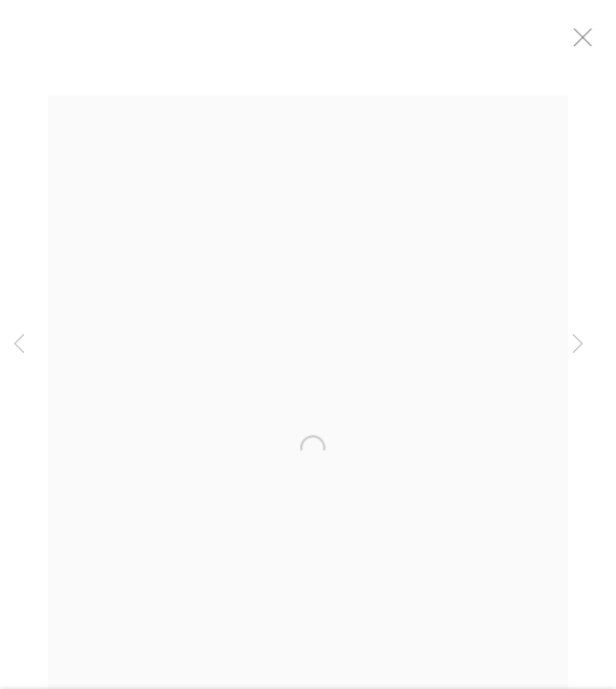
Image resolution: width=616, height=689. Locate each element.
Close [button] (596, 43)
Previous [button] (19, 344)
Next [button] (578, 344)
